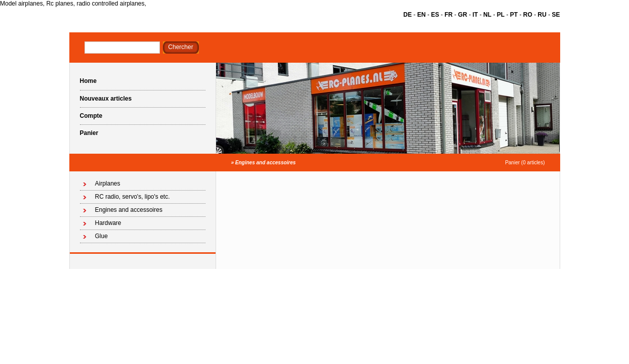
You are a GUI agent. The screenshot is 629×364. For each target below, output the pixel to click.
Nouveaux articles (106, 99)
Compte (91, 116)
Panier (89, 133)
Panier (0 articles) (525, 163)
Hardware (108, 223)
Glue (101, 236)
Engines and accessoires (266, 163)
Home (88, 81)
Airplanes (108, 184)
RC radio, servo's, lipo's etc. (133, 197)
